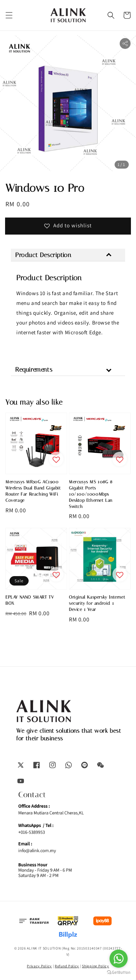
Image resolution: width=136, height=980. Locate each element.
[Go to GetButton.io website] (119, 973)
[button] (9, 15)
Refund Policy (67, 966)
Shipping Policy (96, 966)
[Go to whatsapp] (119, 959)
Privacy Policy (39, 966)
